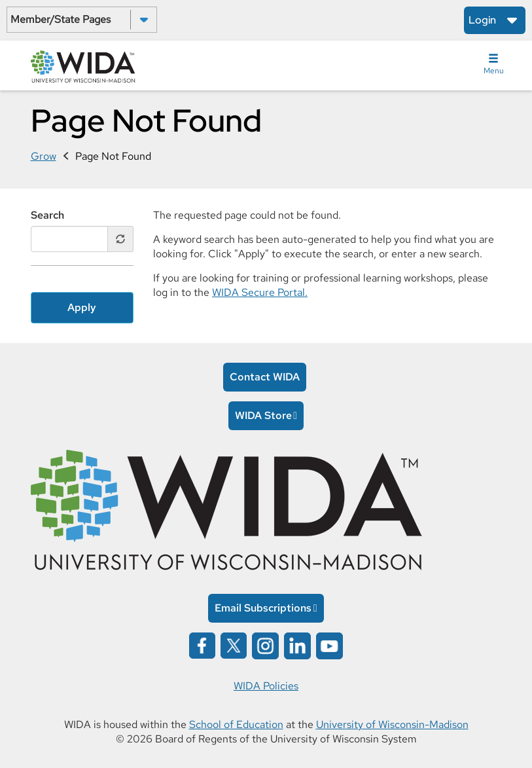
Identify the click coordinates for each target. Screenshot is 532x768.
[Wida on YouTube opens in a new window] (329, 645)
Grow (44, 156)
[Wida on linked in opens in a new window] (297, 645)
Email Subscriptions (263, 608)
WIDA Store (263, 415)
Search (47, 215)
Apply (82, 307)
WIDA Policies (266, 686)
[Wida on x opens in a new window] (234, 645)
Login (482, 20)
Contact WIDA (265, 377)
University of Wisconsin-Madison (392, 724)
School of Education (236, 724)
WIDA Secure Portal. (260, 292)
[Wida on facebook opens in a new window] (202, 645)
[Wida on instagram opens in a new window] (265, 645)
